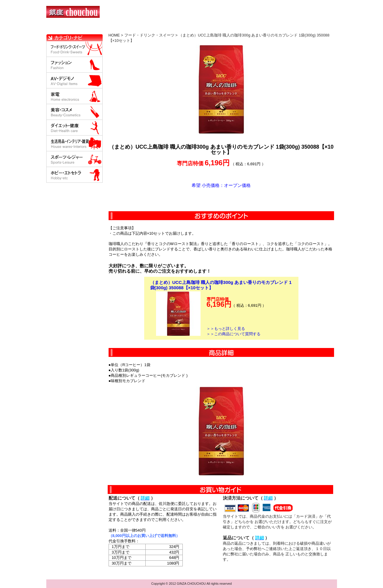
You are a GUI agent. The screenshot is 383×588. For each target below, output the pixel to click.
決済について (149, 28)
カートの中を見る (306, 28)
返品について (227, 28)
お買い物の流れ (108, 28)
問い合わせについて (266, 28)
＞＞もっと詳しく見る (226, 329)
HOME (72, 28)
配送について (188, 28)
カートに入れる (221, 200)
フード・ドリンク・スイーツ (149, 35)
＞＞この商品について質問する (233, 334)
